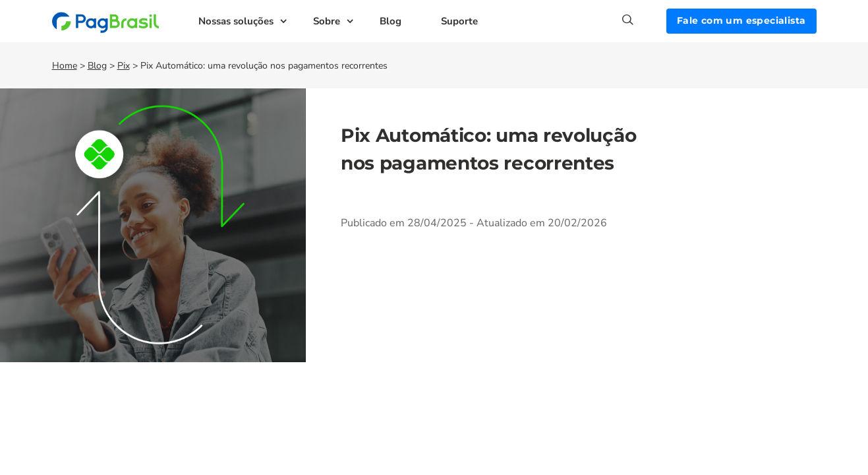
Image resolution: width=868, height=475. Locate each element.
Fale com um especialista (741, 20)
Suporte (459, 21)
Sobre (327, 21)
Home (65, 66)
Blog (391, 21)
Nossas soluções (236, 21)
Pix (124, 66)
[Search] (644, 20)
